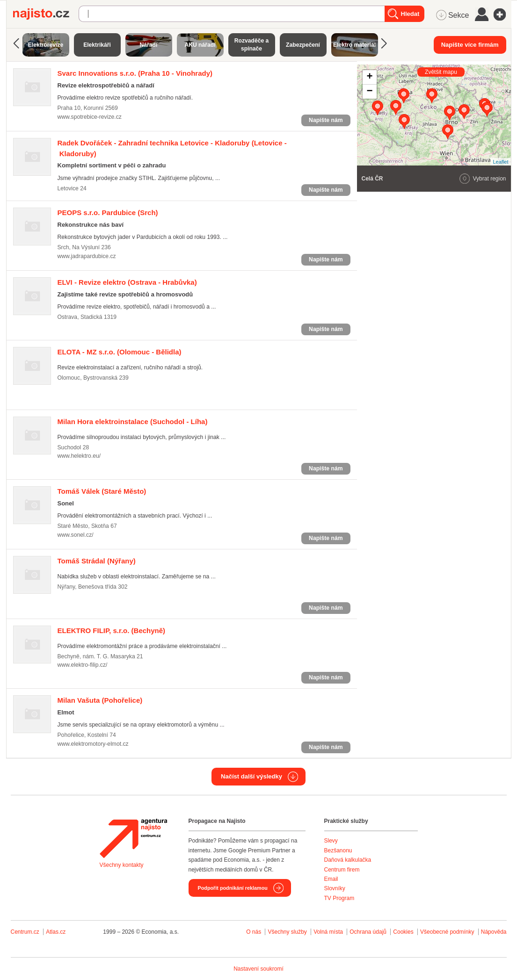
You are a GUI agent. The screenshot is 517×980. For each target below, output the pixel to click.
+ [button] (369, 77)
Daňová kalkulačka (348, 860)
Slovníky (335, 888)
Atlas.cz (56, 932)
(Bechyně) (112, 631)
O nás (254, 932)
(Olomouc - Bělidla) (120, 352)
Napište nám (326, 120)
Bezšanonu (338, 850)
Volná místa (328, 932)
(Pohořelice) (100, 700)
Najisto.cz (46, 14)
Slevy (331, 841)
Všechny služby (288, 932)
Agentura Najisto (133, 838)
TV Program (339, 898)
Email (331, 879)
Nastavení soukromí (258, 969)
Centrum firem (342, 870)
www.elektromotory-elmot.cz (93, 744)
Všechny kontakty (122, 865)
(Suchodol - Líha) (133, 422)
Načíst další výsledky (251, 776)
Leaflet (500, 162)
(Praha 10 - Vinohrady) (135, 73)
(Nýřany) (97, 561)
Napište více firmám (470, 45)
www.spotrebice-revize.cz (90, 117)
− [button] (369, 92)
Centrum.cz (25, 932)
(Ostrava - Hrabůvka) (127, 282)
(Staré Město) (102, 491)
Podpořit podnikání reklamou (233, 888)
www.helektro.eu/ (79, 456)
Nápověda (494, 932)
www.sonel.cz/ (76, 535)
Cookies (403, 932)
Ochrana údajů (368, 932)
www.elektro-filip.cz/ (83, 665)
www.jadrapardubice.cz (87, 256)
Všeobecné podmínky (447, 932)
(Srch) (108, 213)
